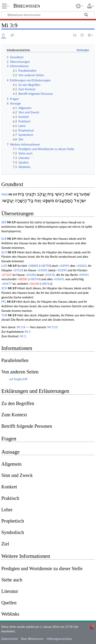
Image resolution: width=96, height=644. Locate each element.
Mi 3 (28, 332)
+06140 (34, 284)
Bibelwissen (27, 6)
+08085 (33, 266)
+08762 (46, 284)
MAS (5, 194)
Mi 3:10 (53, 327)
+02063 (81, 266)
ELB (4, 239)
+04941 (84, 275)
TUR (4, 315)
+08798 (45, 266)
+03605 (59, 279)
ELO (4, 252)
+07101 (7, 275)
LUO (4, 266)
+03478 (49, 275)
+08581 (23, 279)
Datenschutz (10, 639)
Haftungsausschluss (59, 639)
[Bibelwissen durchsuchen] (48, 15)
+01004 (42, 270)
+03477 (7, 284)
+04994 (64, 266)
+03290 (61, 270)
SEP (4, 222)
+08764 (35, 279)
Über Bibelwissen (32, 639)
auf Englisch (17, 379)
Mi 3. (23, 336)
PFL (4, 302)
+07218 (18, 270)
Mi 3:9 (13, 194)
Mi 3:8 (21, 327)
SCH (4, 288)
